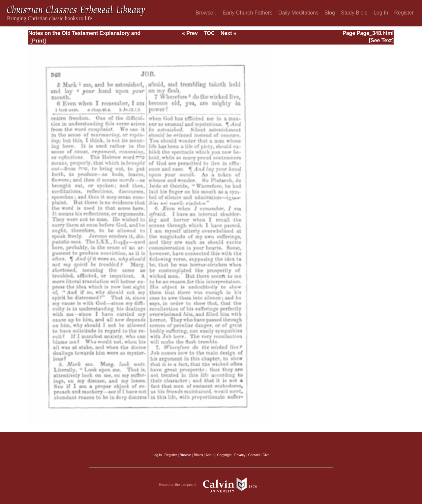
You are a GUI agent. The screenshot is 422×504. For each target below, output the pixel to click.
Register (404, 13)
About (210, 455)
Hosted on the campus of (211, 485)
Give (266, 455)
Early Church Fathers (247, 13)
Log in (157, 455)
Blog (330, 13)
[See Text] (381, 40)
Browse (206, 13)
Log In (381, 13)
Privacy (240, 455)
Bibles (198, 455)
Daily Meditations (298, 13)
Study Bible (354, 13)
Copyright (225, 455)
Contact (254, 455)
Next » (228, 33)
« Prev (190, 33)
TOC (209, 33)
